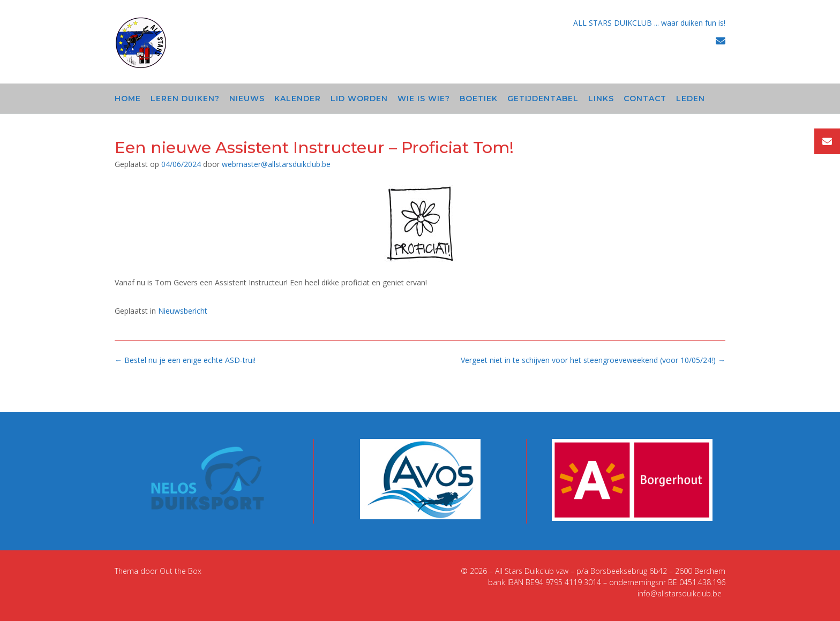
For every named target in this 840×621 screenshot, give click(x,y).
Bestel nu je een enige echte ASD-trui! (185, 360)
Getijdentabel (543, 99)
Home (128, 99)
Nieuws (247, 99)
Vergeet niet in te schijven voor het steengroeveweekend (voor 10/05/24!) (593, 360)
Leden (691, 99)
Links (601, 99)
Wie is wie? (424, 99)
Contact (645, 99)
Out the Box (181, 571)
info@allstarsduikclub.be (680, 593)
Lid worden (359, 99)
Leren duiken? (185, 99)
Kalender (298, 99)
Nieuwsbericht (183, 311)
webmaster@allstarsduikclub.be (276, 164)
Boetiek (479, 99)
